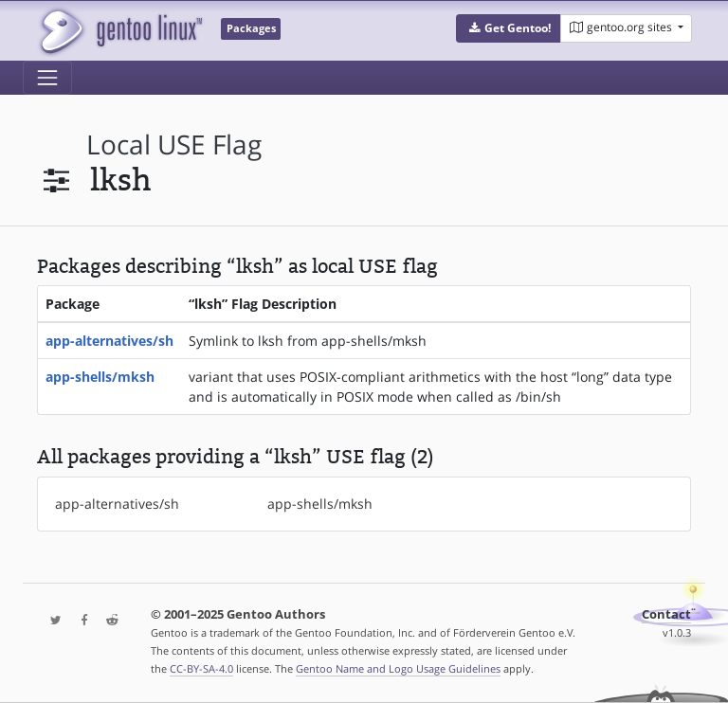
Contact (666, 614)
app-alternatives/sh (109, 341)
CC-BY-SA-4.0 (201, 668)
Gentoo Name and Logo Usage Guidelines (398, 668)
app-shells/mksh (100, 377)
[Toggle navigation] (47, 78)
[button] (509, 28)
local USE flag (174, 144)
